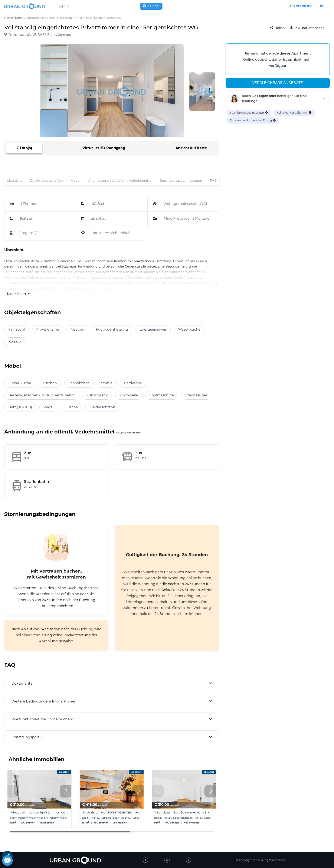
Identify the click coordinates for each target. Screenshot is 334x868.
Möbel (75, 181)
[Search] (109, 6)
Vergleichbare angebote (278, 83)
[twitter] (189, 860)
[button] (66, 791)
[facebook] (145, 860)
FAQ (213, 181)
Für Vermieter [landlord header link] (301, 6)
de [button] (322, 6)
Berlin (19, 18)
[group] (39, 800)
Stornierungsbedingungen (181, 181)
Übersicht (14, 181)
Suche (151, 6)
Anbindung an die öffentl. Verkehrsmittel (120, 181)
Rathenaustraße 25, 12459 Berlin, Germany (40, 35)
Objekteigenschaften (46, 181)
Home (9, 18)
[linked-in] (167, 860)
